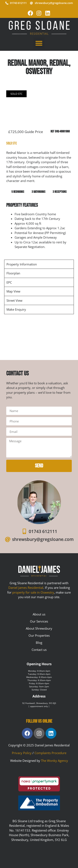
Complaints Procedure (50, 753)
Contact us (39, 650)
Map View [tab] (13, 291)
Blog (39, 643)
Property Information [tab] (22, 264)
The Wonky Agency (54, 761)
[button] (39, 43)
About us (39, 614)
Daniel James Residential (26, 588)
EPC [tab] (9, 282)
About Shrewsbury (39, 628)
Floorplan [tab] (13, 273)
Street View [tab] (14, 300)
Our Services (39, 621)
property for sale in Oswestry (33, 592)
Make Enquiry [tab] (16, 309)
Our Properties (39, 635)
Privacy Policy (22, 753)
